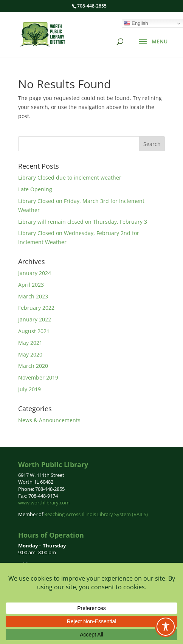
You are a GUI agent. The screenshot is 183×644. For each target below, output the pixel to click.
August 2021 (34, 331)
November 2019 (38, 377)
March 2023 (33, 296)
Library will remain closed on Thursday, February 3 (83, 222)
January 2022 (35, 319)
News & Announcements (49, 420)
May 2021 (30, 343)
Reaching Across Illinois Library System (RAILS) (96, 514)
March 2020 (33, 366)
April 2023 (31, 285)
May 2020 (30, 354)
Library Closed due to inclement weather (70, 178)
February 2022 (36, 308)
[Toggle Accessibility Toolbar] (166, 627)
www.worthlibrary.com (44, 503)
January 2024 (35, 273)
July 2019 (29, 389)
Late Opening (35, 189)
